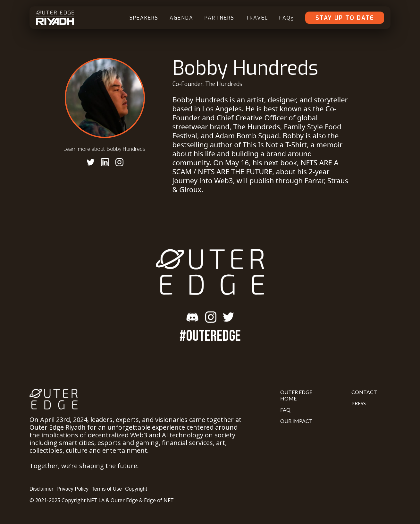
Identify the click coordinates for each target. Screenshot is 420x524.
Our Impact (296, 421)
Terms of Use (107, 489)
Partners (219, 18)
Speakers (144, 18)
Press (359, 403)
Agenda (181, 18)
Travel (257, 18)
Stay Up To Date (345, 18)
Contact (364, 392)
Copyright (136, 489)
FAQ (287, 18)
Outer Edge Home (296, 395)
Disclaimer (42, 489)
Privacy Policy (72, 489)
